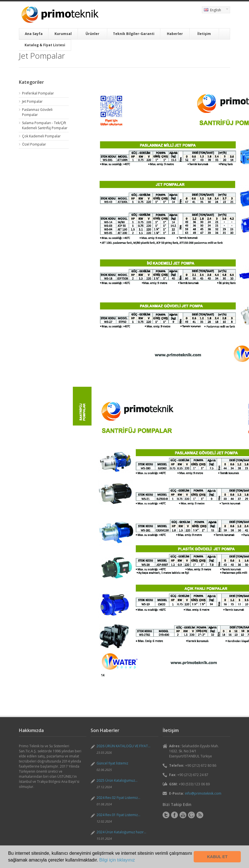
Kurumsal (63, 34)
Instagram (191, 815)
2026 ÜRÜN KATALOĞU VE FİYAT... (124, 746)
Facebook (174, 815)
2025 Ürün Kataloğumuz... (117, 780)
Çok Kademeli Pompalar (41, 136)
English (215, 10)
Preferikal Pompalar (38, 93)
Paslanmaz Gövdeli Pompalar (37, 112)
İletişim (204, 34)
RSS (200, 815)
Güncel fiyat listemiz (112, 763)
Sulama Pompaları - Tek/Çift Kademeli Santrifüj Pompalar (45, 125)
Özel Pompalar (34, 144)
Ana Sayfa (34, 34)
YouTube (183, 815)
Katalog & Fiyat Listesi (45, 45)
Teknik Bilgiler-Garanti (134, 34)
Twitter (166, 815)
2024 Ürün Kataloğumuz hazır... (121, 832)
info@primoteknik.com (203, 793)
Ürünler (92, 34)
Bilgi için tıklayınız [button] (117, 860)
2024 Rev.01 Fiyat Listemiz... (118, 815)
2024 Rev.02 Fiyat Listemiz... (118, 798)
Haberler (175, 34)
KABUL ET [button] (217, 857)
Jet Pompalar (32, 101)
